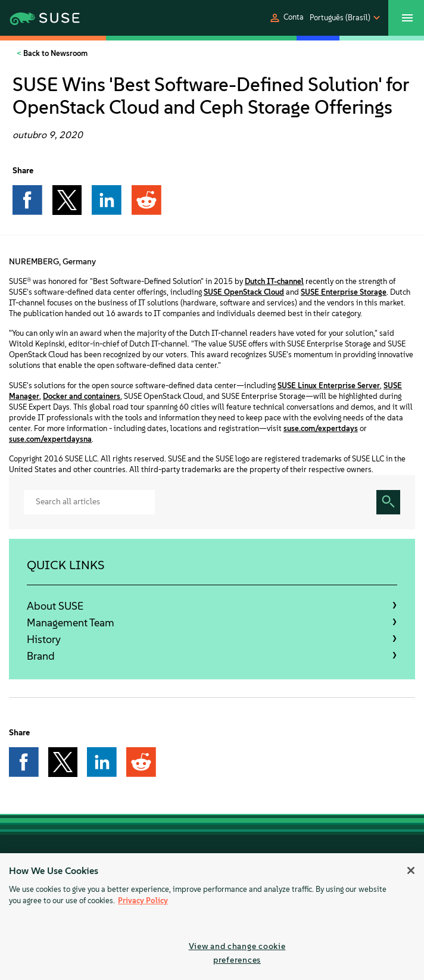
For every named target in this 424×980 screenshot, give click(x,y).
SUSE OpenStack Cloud (244, 292)
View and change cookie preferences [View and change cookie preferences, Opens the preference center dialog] (237, 953)
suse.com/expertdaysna (50, 439)
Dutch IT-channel (274, 281)
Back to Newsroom (54, 53)
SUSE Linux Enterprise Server (329, 386)
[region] (212, 917)
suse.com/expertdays (321, 428)
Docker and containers (82, 396)
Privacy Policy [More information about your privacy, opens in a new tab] (143, 901)
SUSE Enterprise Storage (344, 292)
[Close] (411, 870)
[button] (286, 18)
